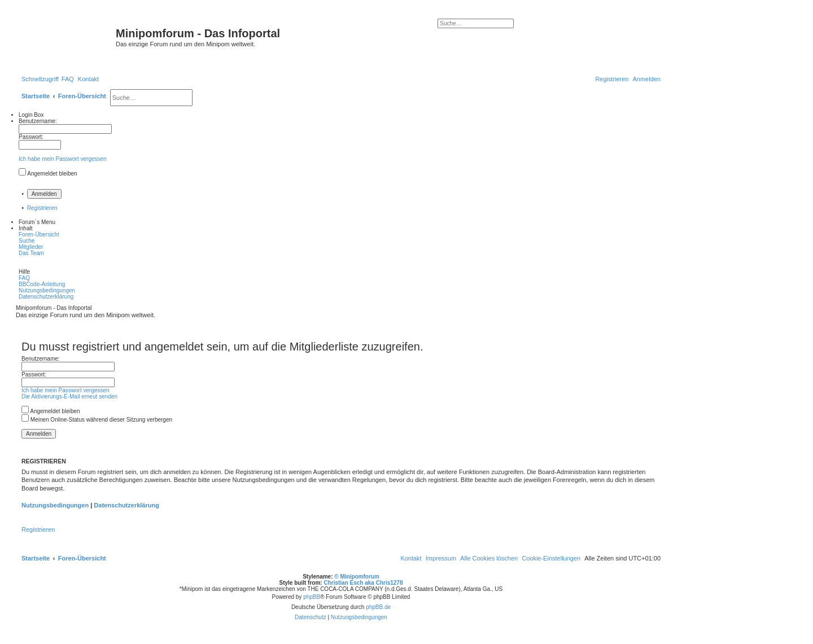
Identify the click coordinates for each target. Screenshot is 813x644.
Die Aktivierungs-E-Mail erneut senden (69, 397)
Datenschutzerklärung (126, 505)
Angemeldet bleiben (52, 174)
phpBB (312, 597)
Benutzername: (41, 359)
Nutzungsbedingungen (55, 505)
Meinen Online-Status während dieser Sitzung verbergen (97, 420)
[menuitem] (68, 79)
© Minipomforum (357, 577)
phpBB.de (378, 607)
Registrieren (42, 208)
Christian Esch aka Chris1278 (363, 583)
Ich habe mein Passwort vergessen (63, 159)
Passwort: (34, 374)
